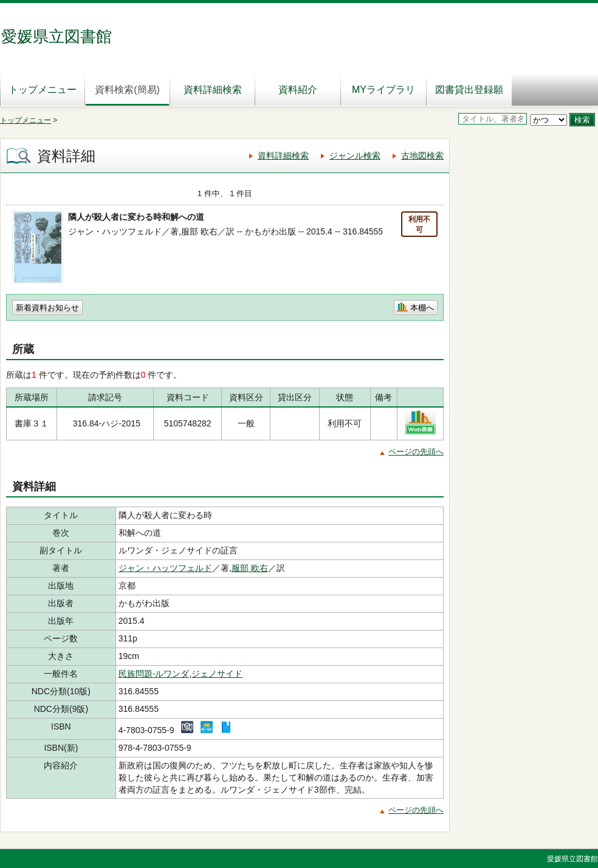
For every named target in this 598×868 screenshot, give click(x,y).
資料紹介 (298, 90)
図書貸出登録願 (469, 90)
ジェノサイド (217, 674)
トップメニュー (43, 90)
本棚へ (422, 308)
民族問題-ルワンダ (154, 674)
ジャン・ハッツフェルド (165, 568)
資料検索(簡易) (127, 90)
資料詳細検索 (213, 90)
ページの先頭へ (416, 452)
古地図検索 (422, 155)
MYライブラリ (383, 90)
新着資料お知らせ (47, 308)
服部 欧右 (250, 568)
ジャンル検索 (355, 155)
